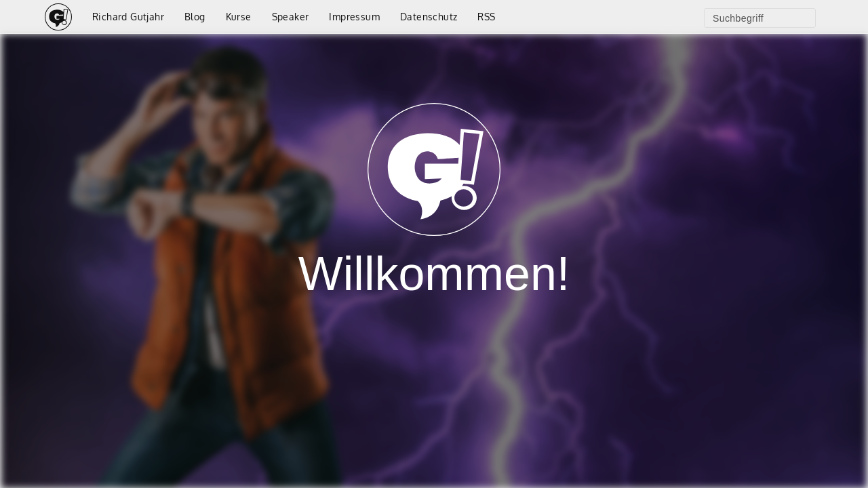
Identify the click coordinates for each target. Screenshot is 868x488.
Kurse (239, 17)
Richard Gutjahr (128, 17)
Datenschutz (429, 17)
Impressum (354, 17)
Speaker (291, 17)
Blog (195, 17)
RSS (486, 17)
